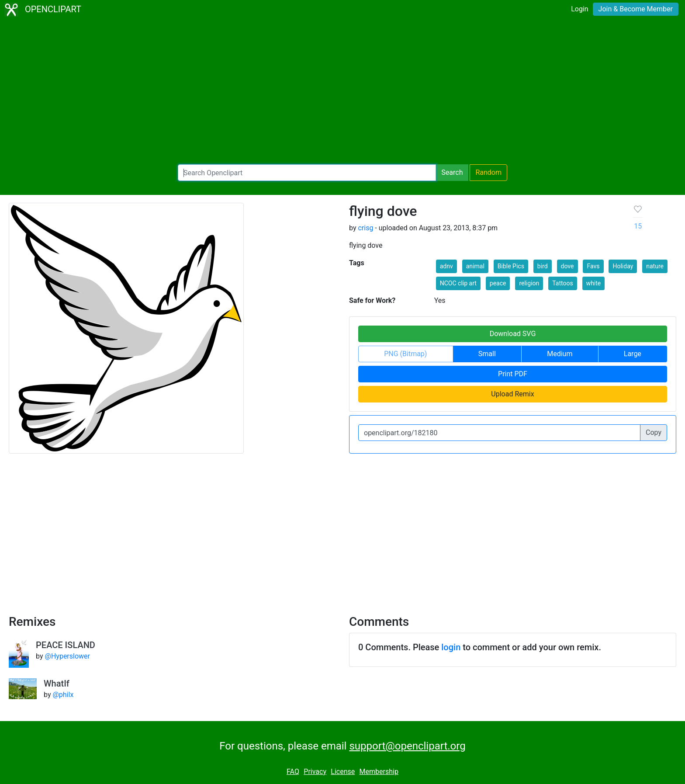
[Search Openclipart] (307, 173)
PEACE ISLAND (66, 645)
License (343, 772)
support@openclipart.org (407, 746)
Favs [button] (593, 266)
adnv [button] (446, 266)
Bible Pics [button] (511, 266)
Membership (379, 772)
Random (488, 172)
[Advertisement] (342, 92)
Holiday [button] (623, 266)
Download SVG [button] (513, 334)
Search (452, 172)
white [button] (594, 283)
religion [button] (529, 283)
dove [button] (567, 266)
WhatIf (57, 683)
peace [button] (498, 283)
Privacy (315, 772)
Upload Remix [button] (512, 394)
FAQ (293, 772)
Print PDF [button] (513, 374)
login (451, 647)
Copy (654, 432)
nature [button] (655, 266)
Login (579, 9)
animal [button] (475, 266)
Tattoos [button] (562, 283)
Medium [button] (560, 354)
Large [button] (633, 354)
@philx (63, 695)
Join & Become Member (636, 9)
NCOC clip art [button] (458, 283)
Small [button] (487, 354)
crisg (365, 228)
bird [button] (543, 266)
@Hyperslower (67, 656)
